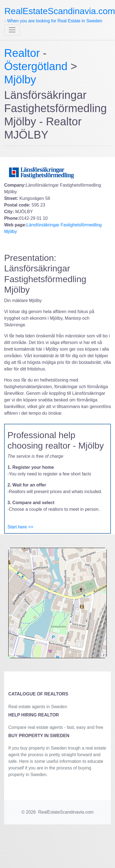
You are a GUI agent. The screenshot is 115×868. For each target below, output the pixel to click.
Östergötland (36, 66)
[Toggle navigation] (12, 30)
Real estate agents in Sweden (38, 707)
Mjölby (20, 80)
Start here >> (20, 527)
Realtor (23, 53)
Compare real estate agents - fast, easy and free (56, 727)
